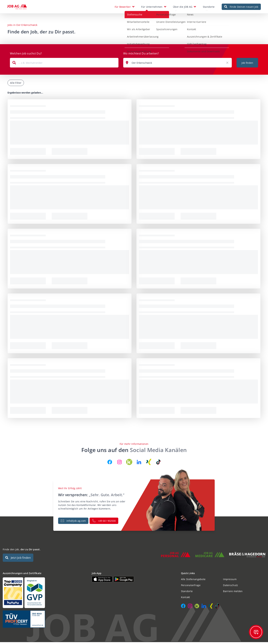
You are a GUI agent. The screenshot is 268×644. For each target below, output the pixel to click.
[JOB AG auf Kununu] (129, 464)
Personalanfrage (191, 587)
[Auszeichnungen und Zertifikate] (45, 595)
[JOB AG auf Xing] (149, 464)
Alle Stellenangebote (193, 581)
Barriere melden (233, 593)
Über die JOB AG (183, 8)
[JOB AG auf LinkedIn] (139, 464)
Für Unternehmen (152, 8)
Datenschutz (230, 587)
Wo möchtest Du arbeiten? (141, 55)
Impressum (230, 581)
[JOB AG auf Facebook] (110, 464)
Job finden (247, 65)
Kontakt (186, 599)
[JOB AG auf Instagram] (119, 464)
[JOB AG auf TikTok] (158, 464)
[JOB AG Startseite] (17, 8)
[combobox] (64, 65)
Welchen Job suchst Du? (26, 55)
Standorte (209, 8)
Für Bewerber (123, 8)
